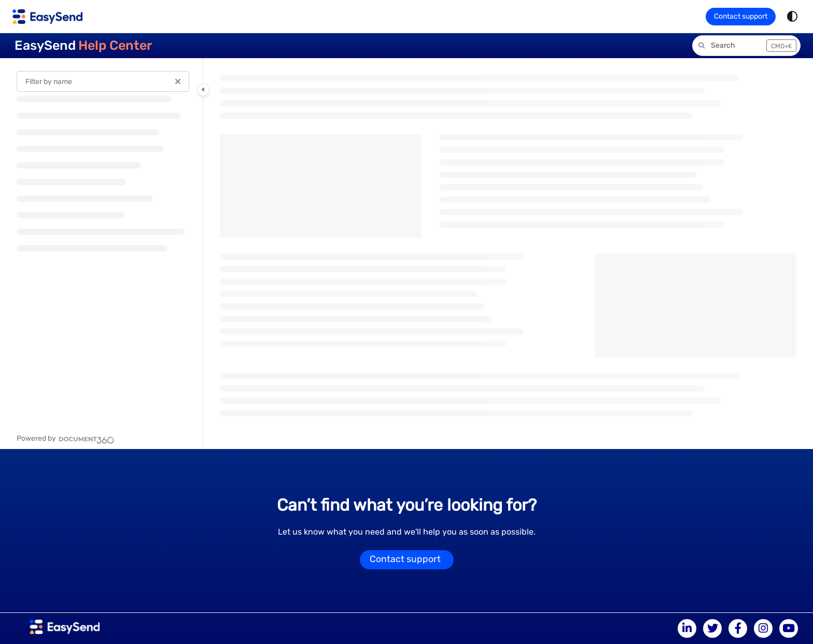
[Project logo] (47, 17)
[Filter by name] (103, 81)
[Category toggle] (203, 90)
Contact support (741, 16)
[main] (508, 254)
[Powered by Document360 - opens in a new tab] (66, 439)
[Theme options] (792, 17)
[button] (746, 46)
